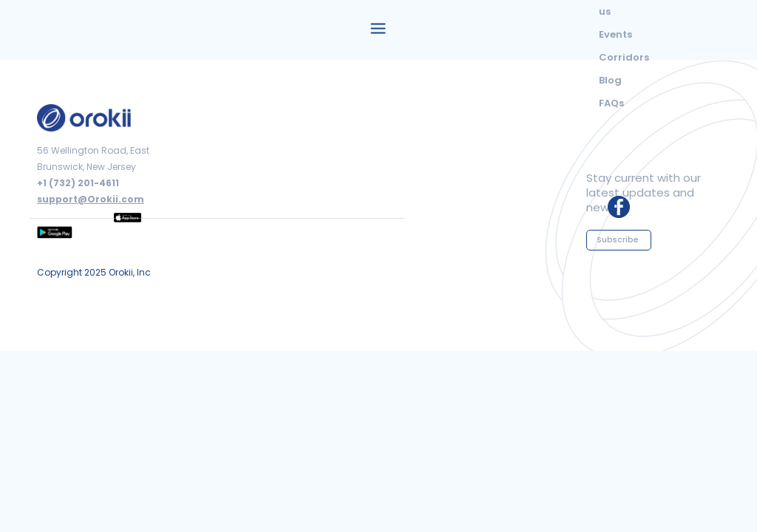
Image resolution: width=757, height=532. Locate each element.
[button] (378, 27)
